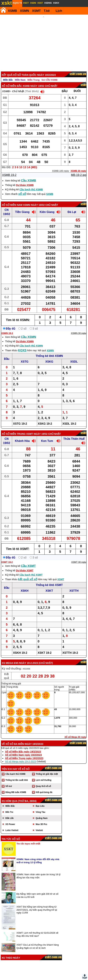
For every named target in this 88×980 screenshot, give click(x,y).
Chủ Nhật (18, 86)
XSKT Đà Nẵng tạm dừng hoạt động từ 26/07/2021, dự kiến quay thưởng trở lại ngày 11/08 (37, 905)
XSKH (24, 586)
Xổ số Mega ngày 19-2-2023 (21, 757)
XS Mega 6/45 (10, 658)
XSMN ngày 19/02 (34, 200)
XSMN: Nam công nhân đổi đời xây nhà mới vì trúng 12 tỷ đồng (38, 856)
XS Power (10, 820)
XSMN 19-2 (7, 328)
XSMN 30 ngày (79, 328)
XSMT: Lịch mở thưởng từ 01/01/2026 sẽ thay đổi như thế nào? (37, 930)
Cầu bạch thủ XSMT (31, 570)
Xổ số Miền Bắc (12, 81)
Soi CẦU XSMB (50, 75)
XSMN (24, 11)
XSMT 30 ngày (79, 557)
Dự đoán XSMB (25, 180)
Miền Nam (20, 75)
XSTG (25, 357)
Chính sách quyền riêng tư (67, 979)
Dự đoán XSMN (25, 337)
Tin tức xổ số (11, 834)
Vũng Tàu (41, 807)
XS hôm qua (9, 796)
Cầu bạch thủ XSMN (31, 341)
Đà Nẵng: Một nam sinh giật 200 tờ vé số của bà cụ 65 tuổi (37, 891)
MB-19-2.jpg (79, 170)
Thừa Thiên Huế (74, 434)
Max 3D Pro (41, 820)
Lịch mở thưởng (44, 775)
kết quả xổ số (28, 575)
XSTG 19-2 (20, 419)
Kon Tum (47, 436)
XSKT (49, 586)
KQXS (22, 346)
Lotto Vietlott (12, 826)
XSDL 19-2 (69, 419)
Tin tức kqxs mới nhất (28, 839)
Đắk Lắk (10, 813)
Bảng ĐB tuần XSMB (16, 788)
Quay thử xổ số (43, 781)
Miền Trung (34, 75)
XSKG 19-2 (45, 419)
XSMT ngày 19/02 (37, 429)
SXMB (50, 189)
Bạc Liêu (40, 801)
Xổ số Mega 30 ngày (75, 732)
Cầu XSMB (29, 176)
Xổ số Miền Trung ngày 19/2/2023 (24, 754)
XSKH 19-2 (20, 648)
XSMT (36, 11)
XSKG (49, 357)
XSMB (12, 11)
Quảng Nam (42, 813)
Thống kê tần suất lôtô (17, 775)
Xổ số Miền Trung (14, 429)
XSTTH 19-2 (70, 648)
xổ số (22, 189)
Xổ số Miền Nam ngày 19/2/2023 (23, 750)
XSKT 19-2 (45, 648)
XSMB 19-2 (9, 170)
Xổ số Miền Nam (12, 200)
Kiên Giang (47, 207)
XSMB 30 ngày (78, 166)
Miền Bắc (8, 75)
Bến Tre (9, 807)
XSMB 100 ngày (61, 166)
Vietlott (39, 826)
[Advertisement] (44, 41)
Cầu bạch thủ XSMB (31, 185)
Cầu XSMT (28, 561)
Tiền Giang (22, 207)
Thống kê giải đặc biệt (47, 769)
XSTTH (74, 586)
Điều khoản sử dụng (44, 979)
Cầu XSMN (29, 332)
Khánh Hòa (22, 436)
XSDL (74, 357)
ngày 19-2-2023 (29, 658)
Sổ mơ (9, 781)
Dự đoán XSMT (25, 566)
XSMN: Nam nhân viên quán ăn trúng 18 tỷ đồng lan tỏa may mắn (38, 871)
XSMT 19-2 (7, 557)
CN (7, 205)
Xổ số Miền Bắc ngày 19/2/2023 (23, 747)
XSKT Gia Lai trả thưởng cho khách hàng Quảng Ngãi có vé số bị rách (38, 942)
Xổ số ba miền (15, 739)
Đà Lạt (72, 207)
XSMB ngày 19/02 (33, 81)
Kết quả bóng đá (44, 788)
